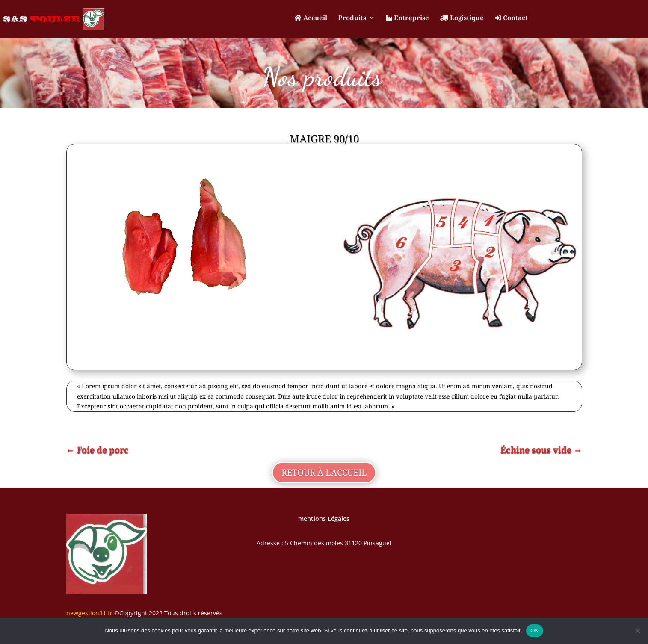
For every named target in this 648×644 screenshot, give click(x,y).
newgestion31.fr (89, 613)
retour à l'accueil (324, 472)
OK (534, 631)
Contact (511, 18)
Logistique (462, 18)
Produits (352, 18)
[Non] (637, 631)
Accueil (311, 18)
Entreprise (407, 18)
